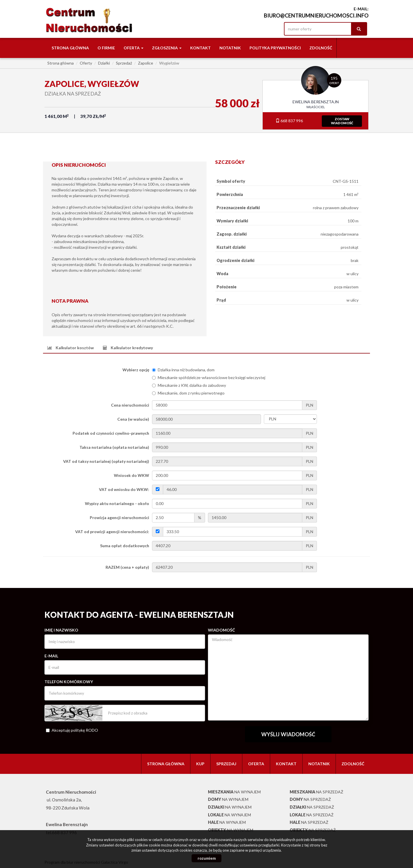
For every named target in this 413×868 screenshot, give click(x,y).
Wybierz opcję (136, 370)
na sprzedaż (316, 792)
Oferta (256, 764)
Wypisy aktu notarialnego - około (117, 503)
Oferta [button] (134, 48)
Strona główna (70, 48)
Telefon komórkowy (69, 682)
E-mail (51, 656)
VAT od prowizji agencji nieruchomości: (112, 532)
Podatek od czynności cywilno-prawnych (111, 433)
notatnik (230, 48)
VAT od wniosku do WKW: (124, 489)
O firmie (106, 48)
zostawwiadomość (342, 121)
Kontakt (200, 48)
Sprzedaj (226, 764)
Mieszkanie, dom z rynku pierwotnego (188, 393)
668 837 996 (289, 121)
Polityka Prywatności (275, 48)
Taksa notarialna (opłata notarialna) (114, 447)
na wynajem (234, 792)
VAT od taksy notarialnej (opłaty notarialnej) (106, 461)
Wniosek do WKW (132, 475)
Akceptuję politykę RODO (72, 730)
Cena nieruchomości (130, 405)
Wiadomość (221, 630)
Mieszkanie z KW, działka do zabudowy (189, 385)
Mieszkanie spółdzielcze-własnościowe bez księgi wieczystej (209, 377)
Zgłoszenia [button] (167, 48)
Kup (200, 764)
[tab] (71, 348)
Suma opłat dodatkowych (125, 546)
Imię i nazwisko (61, 630)
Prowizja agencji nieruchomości (119, 518)
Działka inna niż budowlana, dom (183, 370)
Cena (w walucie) (133, 419)
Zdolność (321, 48)
